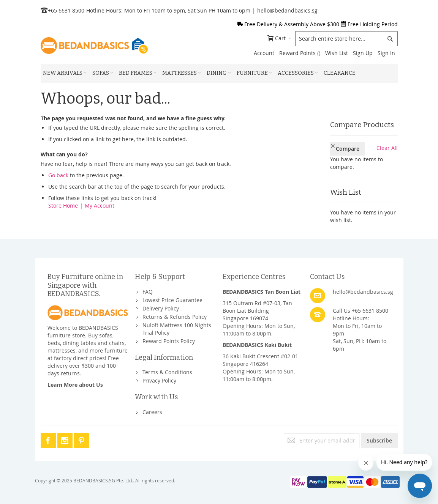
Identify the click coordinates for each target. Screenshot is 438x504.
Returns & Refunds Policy (175, 314)
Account (264, 53)
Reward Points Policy (169, 338)
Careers (152, 409)
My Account (100, 206)
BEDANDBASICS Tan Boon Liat (262, 289)
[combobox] (346, 39)
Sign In (386, 53)
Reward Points (300, 53)
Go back (58, 175)
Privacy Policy (159, 378)
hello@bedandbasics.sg (287, 10)
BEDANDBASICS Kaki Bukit (257, 342)
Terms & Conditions (167, 369)
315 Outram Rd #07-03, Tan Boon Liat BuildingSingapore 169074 (257, 308)
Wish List (337, 53)
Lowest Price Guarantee (172, 297)
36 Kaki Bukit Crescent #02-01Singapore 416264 (260, 357)
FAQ (148, 289)
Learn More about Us (75, 382)
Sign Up (363, 53)
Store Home (63, 206)
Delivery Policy (161, 305)
